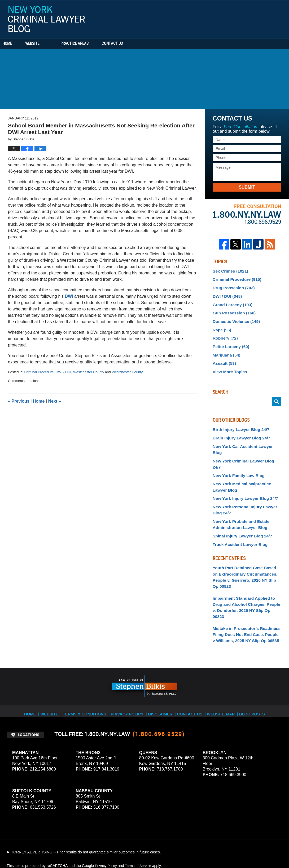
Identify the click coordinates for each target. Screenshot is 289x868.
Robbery (224, 333)
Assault (223, 356)
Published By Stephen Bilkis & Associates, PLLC (249, 18)
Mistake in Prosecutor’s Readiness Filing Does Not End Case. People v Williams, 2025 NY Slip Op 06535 (244, 589)
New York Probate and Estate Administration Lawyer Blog (238, 498)
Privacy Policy (127, 664)
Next (55, 401)
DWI (69, 296)
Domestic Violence (234, 317)
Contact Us (137, 44)
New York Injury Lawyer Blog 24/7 (242, 474)
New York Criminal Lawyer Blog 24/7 (245, 445)
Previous (19, 401)
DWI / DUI (64, 372)
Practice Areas (91, 44)
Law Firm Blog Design (257, 849)
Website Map (224, 664)
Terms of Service (140, 819)
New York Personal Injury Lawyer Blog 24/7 (246, 484)
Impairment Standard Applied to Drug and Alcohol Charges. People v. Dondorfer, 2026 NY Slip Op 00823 (246, 567)
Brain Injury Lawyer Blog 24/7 (239, 429)
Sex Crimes (229, 271)
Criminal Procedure (39, 372)
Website (48, 44)
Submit (247, 187)
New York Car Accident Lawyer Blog (244, 437)
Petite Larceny (229, 341)
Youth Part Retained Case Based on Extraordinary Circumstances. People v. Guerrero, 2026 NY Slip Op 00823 (246, 544)
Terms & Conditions (87, 664)
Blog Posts (256, 664)
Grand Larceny (231, 302)
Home (15, 44)
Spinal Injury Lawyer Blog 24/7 (239, 508)
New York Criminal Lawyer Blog (46, 19)
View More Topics (228, 364)
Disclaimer (161, 664)
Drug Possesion (232, 286)
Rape (221, 325)
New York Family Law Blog (236, 452)
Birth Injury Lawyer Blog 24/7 (238, 421)
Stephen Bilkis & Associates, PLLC (66, 849)
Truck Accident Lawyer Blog (237, 516)
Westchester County (89, 372)
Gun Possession (232, 310)
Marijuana (225, 349)
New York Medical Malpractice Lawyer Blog (246, 463)
